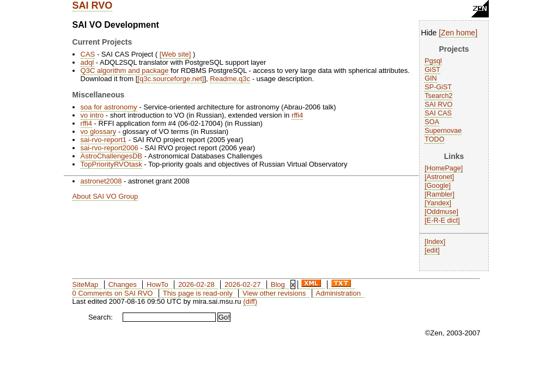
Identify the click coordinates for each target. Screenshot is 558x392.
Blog (278, 284)
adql (87, 62)
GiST (432, 70)
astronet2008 (101, 181)
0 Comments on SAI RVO (113, 293)
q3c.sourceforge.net (171, 79)
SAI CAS (438, 113)
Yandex (438, 203)
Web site (175, 54)
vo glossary (99, 131)
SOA (432, 122)
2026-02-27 (243, 284)
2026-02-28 (196, 284)
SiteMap (86, 284)
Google (438, 186)
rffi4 (297, 115)
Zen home (458, 33)
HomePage (444, 168)
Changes (123, 284)
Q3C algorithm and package (125, 71)
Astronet (439, 177)
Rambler (440, 194)
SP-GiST (438, 87)
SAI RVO (93, 5)
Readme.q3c (230, 79)
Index (435, 242)
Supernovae (443, 131)
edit (432, 250)
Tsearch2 (438, 96)
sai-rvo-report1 (104, 140)
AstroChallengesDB (111, 156)
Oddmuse (442, 212)
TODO (434, 139)
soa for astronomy (109, 107)
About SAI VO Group (105, 196)
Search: (101, 317)
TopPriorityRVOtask (111, 164)
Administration (338, 293)
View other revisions (274, 293)
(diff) (250, 301)
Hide (429, 33)
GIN (430, 78)
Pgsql (433, 61)
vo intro (92, 115)
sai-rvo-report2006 (110, 148)
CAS (88, 54)
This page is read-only (198, 293)
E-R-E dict (442, 220)
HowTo (157, 284)
